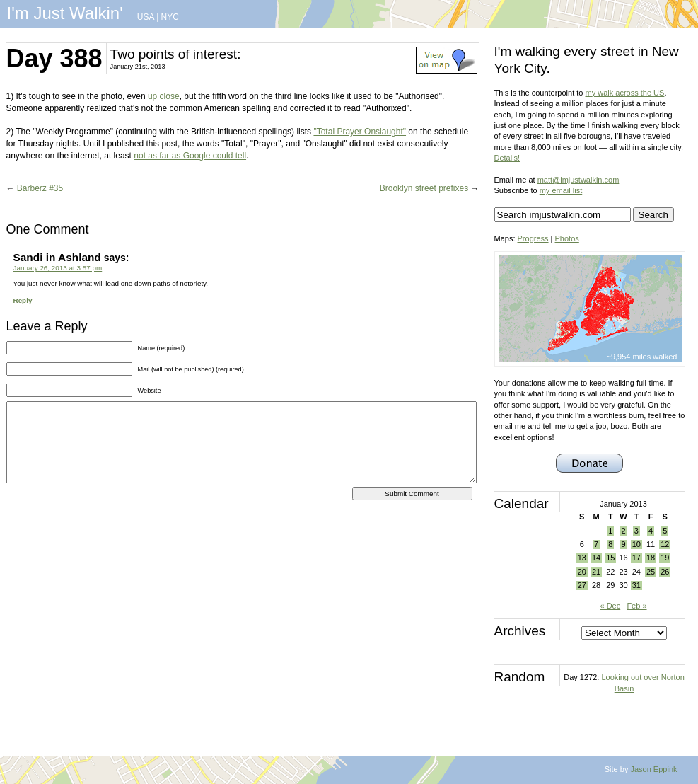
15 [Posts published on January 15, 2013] (610, 558)
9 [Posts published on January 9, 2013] (623, 544)
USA (146, 17)
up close (164, 96)
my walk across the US (625, 93)
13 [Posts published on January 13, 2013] (582, 558)
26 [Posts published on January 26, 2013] (665, 572)
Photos (567, 238)
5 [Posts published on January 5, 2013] (665, 531)
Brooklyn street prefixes (424, 188)
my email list (561, 190)
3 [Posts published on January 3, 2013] (636, 531)
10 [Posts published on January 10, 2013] (636, 544)
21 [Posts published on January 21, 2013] (596, 572)
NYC (170, 17)
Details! (507, 158)
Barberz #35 (40, 188)
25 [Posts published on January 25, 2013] (651, 572)
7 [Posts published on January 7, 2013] (596, 544)
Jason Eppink (653, 769)
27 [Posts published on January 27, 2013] (582, 585)
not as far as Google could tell (190, 156)
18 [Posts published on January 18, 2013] (651, 558)
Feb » (636, 606)
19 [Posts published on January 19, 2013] (665, 558)
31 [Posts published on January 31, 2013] (636, 585)
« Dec (610, 606)
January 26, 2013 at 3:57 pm (58, 268)
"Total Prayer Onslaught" (360, 132)
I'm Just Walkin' (65, 13)
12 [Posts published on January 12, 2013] (665, 544)
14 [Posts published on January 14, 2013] (596, 558)
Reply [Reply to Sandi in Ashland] (23, 300)
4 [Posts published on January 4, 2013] (651, 531)
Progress (533, 238)
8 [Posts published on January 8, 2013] (610, 544)
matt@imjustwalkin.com (578, 180)
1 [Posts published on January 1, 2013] (610, 531)
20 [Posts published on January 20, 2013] (582, 572)
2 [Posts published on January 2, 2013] (623, 531)
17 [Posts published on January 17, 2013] (636, 558)
